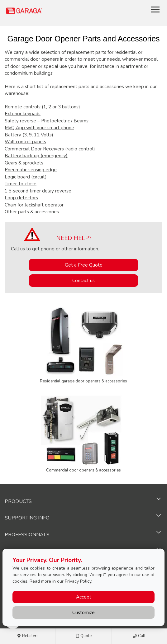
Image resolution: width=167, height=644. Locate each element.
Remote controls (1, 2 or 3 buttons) (42, 107)
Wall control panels (25, 142)
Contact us (83, 281)
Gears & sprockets (24, 163)
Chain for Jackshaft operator (34, 205)
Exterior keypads (23, 114)
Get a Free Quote (84, 265)
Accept (84, 597)
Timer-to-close (21, 184)
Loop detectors (21, 198)
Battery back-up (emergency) (36, 156)
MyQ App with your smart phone (39, 128)
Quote (83, 636)
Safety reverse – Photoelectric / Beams (47, 121)
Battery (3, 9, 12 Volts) (29, 135)
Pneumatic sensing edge (31, 170)
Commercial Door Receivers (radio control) (50, 149)
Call (139, 636)
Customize (83, 613)
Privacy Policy (78, 581)
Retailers (28, 636)
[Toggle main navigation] (155, 9)
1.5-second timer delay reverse (38, 191)
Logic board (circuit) (26, 177)
